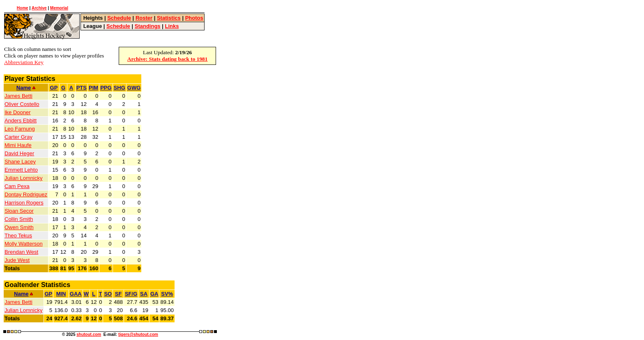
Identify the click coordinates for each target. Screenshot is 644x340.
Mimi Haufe (18, 145)
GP (54, 88)
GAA (76, 294)
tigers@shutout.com (138, 334)
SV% (167, 294)
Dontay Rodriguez (26, 194)
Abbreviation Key (24, 62)
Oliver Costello (22, 104)
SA (144, 294)
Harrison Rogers (24, 203)
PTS (82, 88)
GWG (134, 88)
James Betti (18, 96)
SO (108, 294)
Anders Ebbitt (21, 121)
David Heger (19, 153)
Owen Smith (19, 227)
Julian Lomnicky (24, 178)
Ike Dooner (18, 112)
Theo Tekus (18, 235)
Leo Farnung (20, 129)
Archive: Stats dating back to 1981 (168, 59)
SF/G (131, 294)
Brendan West (21, 252)
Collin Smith (19, 219)
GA (154, 294)
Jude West (17, 260)
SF (118, 294)
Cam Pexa (17, 186)
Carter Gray (18, 137)
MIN (61, 294)
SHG (120, 88)
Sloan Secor (19, 211)
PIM (93, 88)
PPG (106, 88)
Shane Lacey (20, 162)
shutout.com (89, 334)
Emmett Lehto (21, 170)
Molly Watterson (24, 244)
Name (26, 88)
